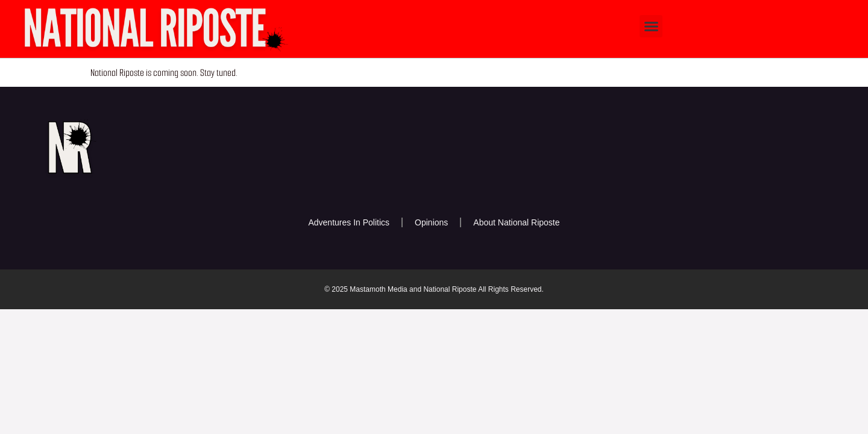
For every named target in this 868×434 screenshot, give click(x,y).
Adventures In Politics (349, 222)
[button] (651, 27)
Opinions (431, 222)
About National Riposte (516, 222)
